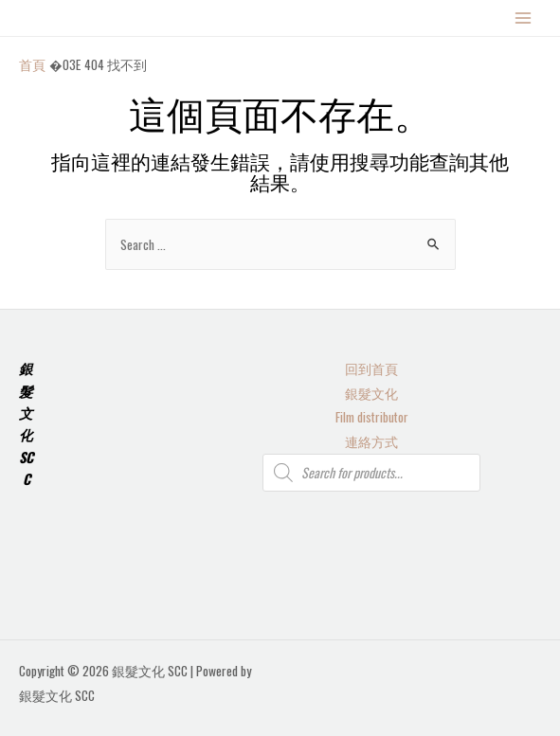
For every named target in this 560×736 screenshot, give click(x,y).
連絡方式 (371, 441)
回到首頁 (371, 368)
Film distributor (372, 417)
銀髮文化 (371, 393)
